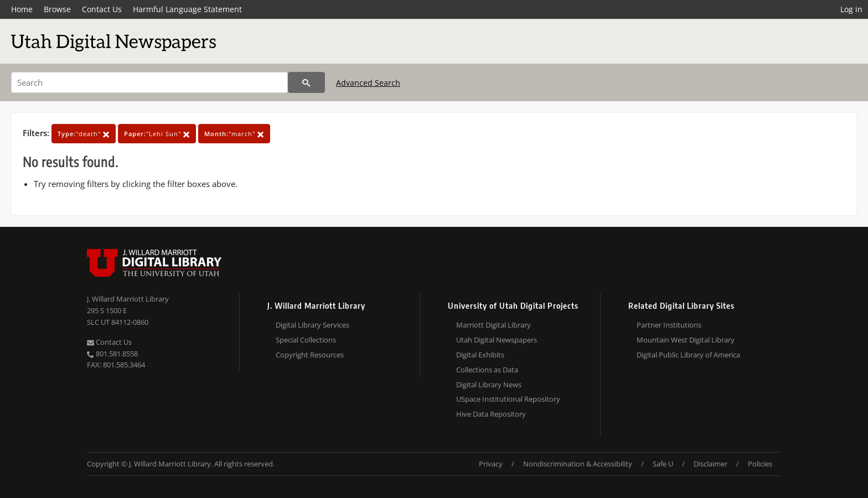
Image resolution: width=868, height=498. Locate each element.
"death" (84, 134)
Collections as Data (487, 370)
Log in (851, 9)
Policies (760, 464)
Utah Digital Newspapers (497, 340)
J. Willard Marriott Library (128, 299)
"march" (234, 134)
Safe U (663, 464)
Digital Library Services (312, 325)
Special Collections (306, 340)
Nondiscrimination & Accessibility (578, 464)
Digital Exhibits (480, 355)
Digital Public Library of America (688, 355)
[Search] (149, 82)
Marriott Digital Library (494, 325)
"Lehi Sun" (157, 134)
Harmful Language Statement (187, 9)
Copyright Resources (310, 355)
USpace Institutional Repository (508, 399)
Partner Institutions (669, 325)
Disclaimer (711, 464)
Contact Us (102, 9)
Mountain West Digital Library (686, 340)
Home (22, 9)
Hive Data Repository (491, 414)
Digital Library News (489, 385)
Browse (57, 9)
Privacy (491, 464)
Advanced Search (368, 83)
